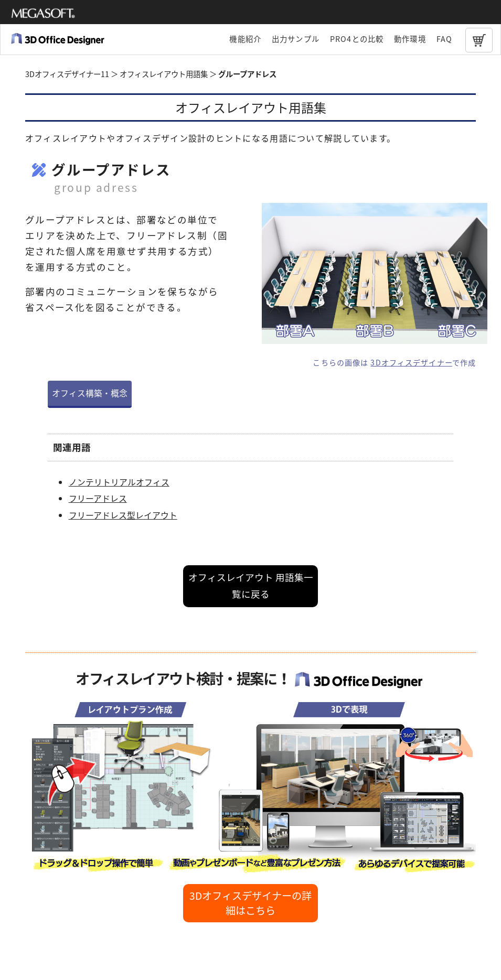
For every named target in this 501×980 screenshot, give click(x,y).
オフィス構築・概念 (90, 393)
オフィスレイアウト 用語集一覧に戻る (251, 586)
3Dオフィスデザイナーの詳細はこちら (250, 903)
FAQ (444, 39)
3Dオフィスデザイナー (411, 363)
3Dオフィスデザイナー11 (67, 74)
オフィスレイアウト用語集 (164, 74)
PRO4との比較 (357, 39)
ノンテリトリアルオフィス (119, 482)
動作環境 (410, 39)
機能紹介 (245, 39)
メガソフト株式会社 (43, 14)
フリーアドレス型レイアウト (123, 515)
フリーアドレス (98, 498)
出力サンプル (296, 39)
